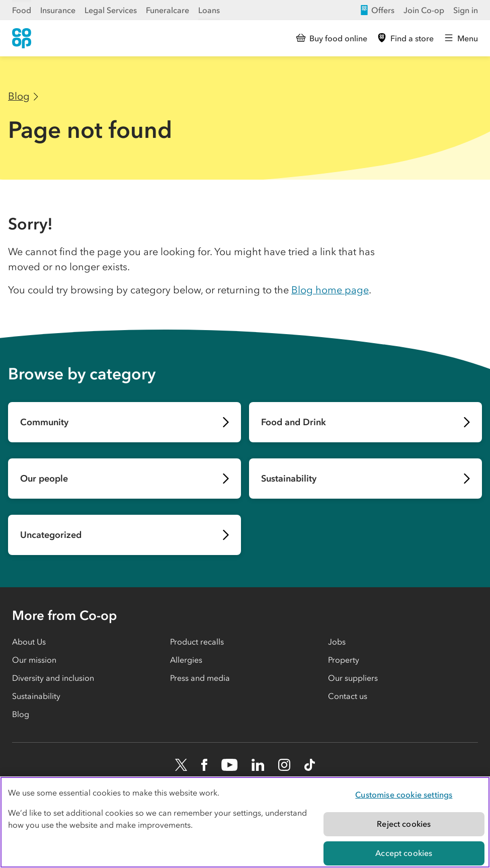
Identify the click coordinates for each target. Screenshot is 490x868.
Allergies (186, 660)
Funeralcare (168, 10)
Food (22, 10)
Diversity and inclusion (53, 678)
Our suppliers (353, 678)
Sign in (466, 10)
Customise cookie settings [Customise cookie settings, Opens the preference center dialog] (404, 795)
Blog (19, 96)
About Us (29, 642)
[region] (245, 822)
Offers (377, 10)
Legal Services (111, 10)
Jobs (337, 642)
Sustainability (36, 696)
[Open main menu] (461, 38)
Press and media (200, 678)
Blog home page (330, 290)
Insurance (58, 10)
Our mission (34, 660)
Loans (209, 10)
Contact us (348, 696)
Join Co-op (424, 10)
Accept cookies (404, 853)
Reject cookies (404, 824)
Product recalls (197, 642)
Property (344, 660)
